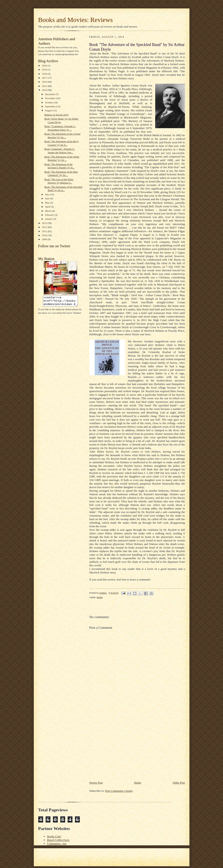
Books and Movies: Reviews (76, 20)
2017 (45, 78)
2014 (45, 90)
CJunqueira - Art (57, 843)
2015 (45, 86)
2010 (45, 235)
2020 (45, 66)
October (49, 102)
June (47, 198)
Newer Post (96, 783)
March (48, 211)
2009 (45, 239)
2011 (45, 231)
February (50, 215)
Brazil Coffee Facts (58, 840)
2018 (45, 74)
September (51, 106)
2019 (45, 70)
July (47, 194)
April (48, 207)
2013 (45, 223)
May (47, 203)
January (49, 219)
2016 (45, 82)
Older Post (179, 783)
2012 (45, 227)
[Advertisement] (123, 749)
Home (138, 783)
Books (100, 597)
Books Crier (54, 836)
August (49, 110)
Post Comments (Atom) (119, 791)
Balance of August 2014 (56, 115)
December (50, 94)
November (50, 98)
